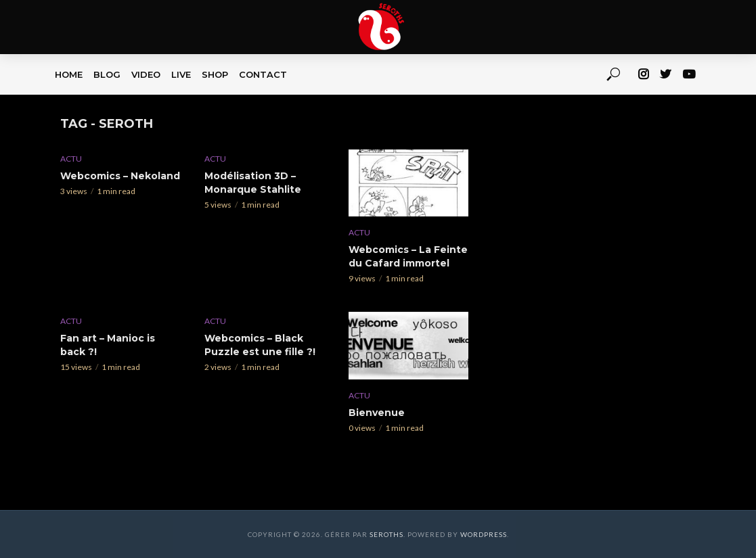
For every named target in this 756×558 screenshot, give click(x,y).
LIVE (181, 74)
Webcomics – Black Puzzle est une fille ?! (260, 345)
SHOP (215, 74)
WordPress (484, 534)
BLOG (107, 74)
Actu (71, 159)
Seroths (386, 534)
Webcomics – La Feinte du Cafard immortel (408, 256)
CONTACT (263, 74)
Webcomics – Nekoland (120, 176)
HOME (69, 74)
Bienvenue (377, 413)
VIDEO (146, 74)
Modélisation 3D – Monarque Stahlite (253, 183)
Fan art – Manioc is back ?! (108, 345)
